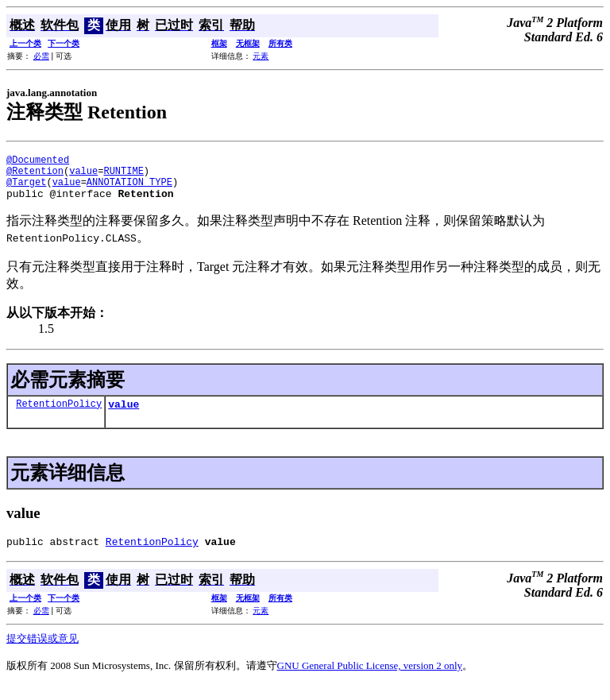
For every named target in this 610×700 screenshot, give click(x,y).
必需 (41, 56)
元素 (261, 56)
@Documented (38, 162)
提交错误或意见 (42, 653)
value (83, 175)
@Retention (35, 175)
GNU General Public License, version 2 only (370, 680)
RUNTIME (123, 175)
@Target (26, 189)
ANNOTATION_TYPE (129, 189)
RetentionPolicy (59, 415)
